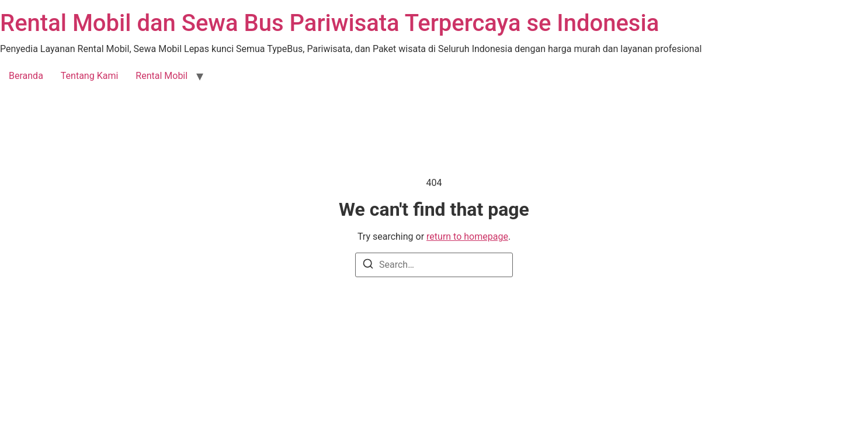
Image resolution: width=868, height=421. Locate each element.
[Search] (368, 266)
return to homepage (467, 237)
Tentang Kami (89, 76)
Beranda (26, 76)
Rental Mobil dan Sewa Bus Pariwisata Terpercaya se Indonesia (329, 23)
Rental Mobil (162, 76)
